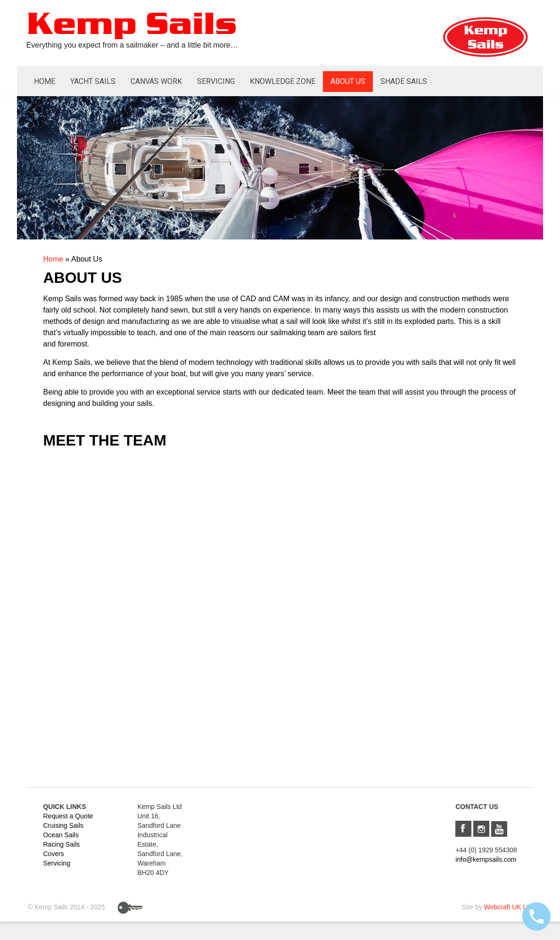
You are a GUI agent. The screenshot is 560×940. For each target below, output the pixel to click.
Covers (53, 854)
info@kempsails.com (486, 859)
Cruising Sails (63, 825)
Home (45, 81)
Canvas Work (156, 81)
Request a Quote (68, 816)
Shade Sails (404, 81)
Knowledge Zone (283, 81)
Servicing (216, 81)
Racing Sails (61, 844)
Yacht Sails (93, 81)
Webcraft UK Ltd (508, 907)
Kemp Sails (132, 25)
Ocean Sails (61, 835)
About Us (348, 81)
